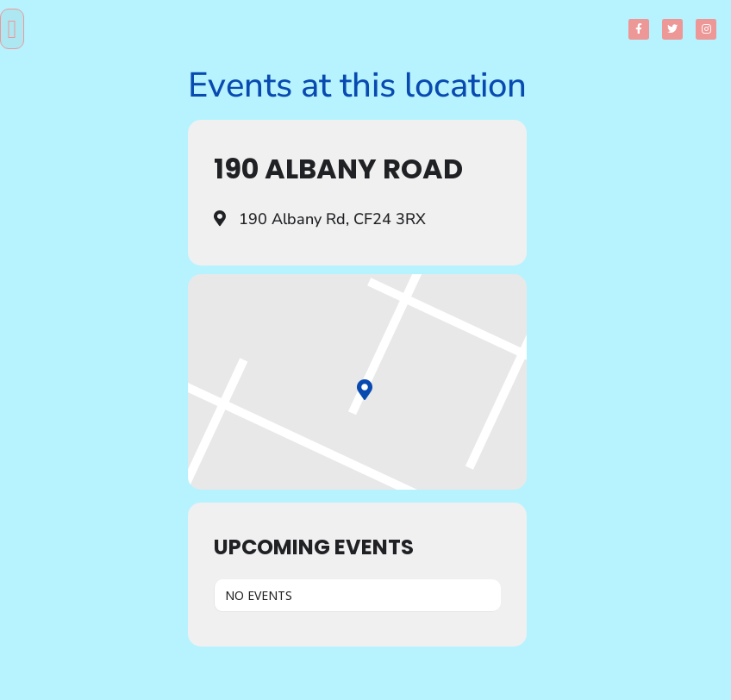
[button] (12, 29)
